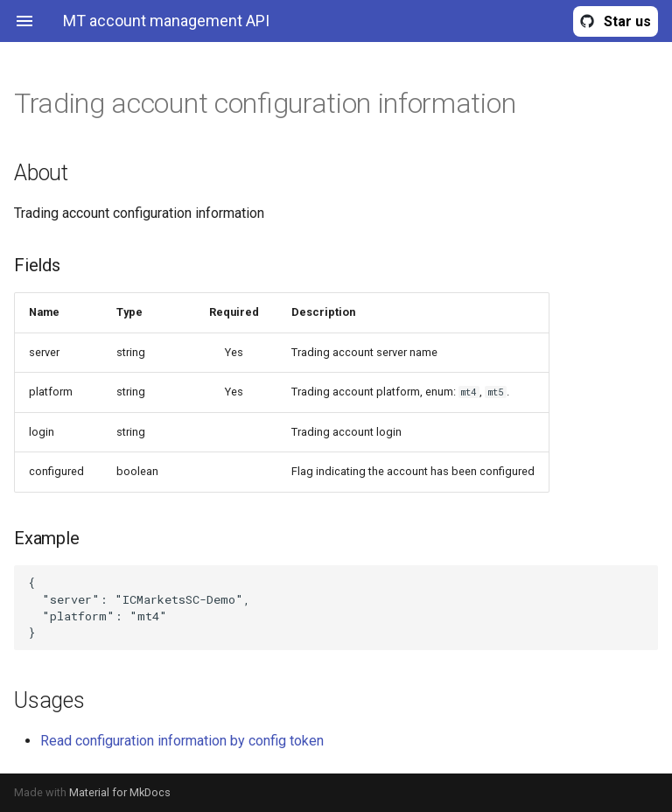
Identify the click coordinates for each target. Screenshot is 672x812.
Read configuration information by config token (182, 741)
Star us (627, 21)
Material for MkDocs (120, 792)
